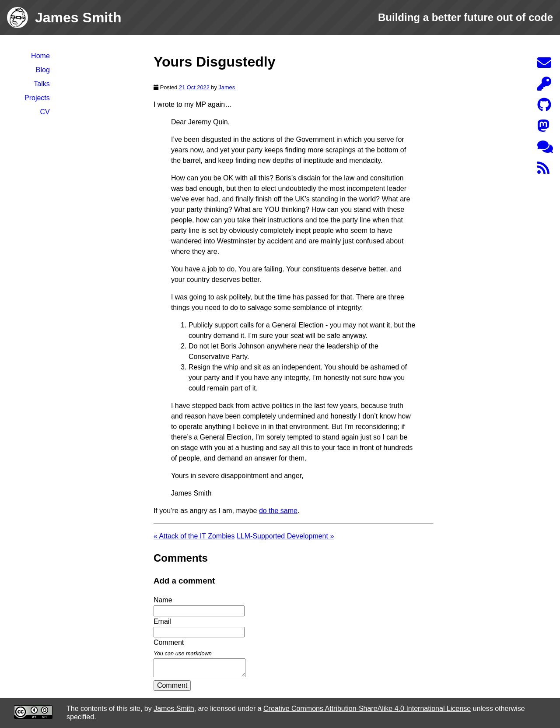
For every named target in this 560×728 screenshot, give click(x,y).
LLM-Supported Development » (285, 536)
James (227, 87)
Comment (172, 685)
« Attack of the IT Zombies (194, 536)
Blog (43, 70)
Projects (37, 98)
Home (40, 56)
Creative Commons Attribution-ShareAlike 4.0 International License (367, 709)
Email (162, 621)
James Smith (174, 709)
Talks (42, 84)
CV (45, 112)
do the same (278, 511)
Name (163, 600)
